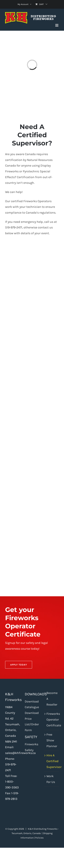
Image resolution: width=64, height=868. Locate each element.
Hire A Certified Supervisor (52, 761)
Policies (39, 838)
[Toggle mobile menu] (57, 25)
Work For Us (51, 779)
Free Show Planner (52, 740)
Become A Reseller (52, 699)
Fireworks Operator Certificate (52, 719)
